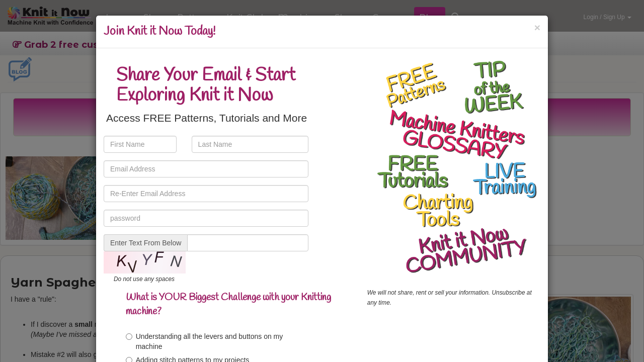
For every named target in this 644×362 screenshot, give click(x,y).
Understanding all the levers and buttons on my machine (205, 341)
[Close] (537, 27)
